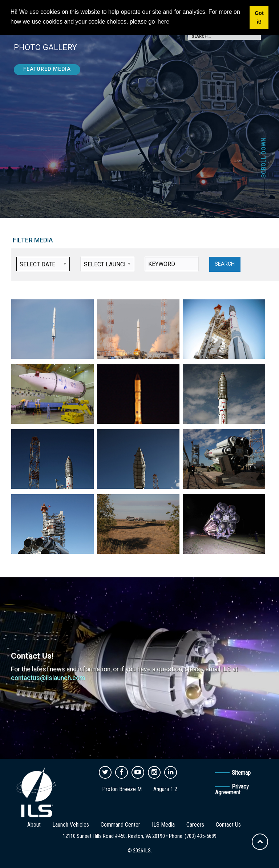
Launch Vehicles (71, 825)
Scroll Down (264, 158)
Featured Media (47, 69)
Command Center (120, 825)
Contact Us (228, 825)
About (34, 825)
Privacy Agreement (232, 789)
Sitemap (241, 773)
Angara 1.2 (165, 789)
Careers (195, 825)
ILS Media (163, 825)
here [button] (163, 22)
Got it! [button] (259, 17)
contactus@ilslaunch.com (48, 678)
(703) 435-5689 (201, 836)
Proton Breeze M (122, 789)
